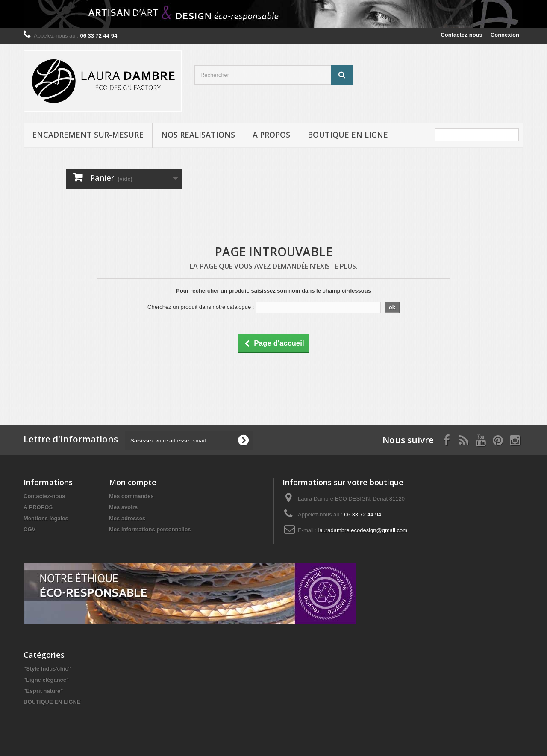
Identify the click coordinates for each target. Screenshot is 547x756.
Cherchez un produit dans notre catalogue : (201, 307)
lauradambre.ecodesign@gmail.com (363, 530)
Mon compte (133, 482)
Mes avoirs (123, 507)
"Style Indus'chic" (47, 669)
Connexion (505, 35)
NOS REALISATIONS (198, 135)
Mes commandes (131, 496)
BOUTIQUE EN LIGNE (348, 135)
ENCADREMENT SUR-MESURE (88, 135)
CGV (29, 529)
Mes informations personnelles (150, 529)
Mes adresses (127, 518)
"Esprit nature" (43, 691)
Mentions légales (46, 518)
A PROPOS (271, 135)
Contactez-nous (462, 35)
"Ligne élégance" (46, 680)
